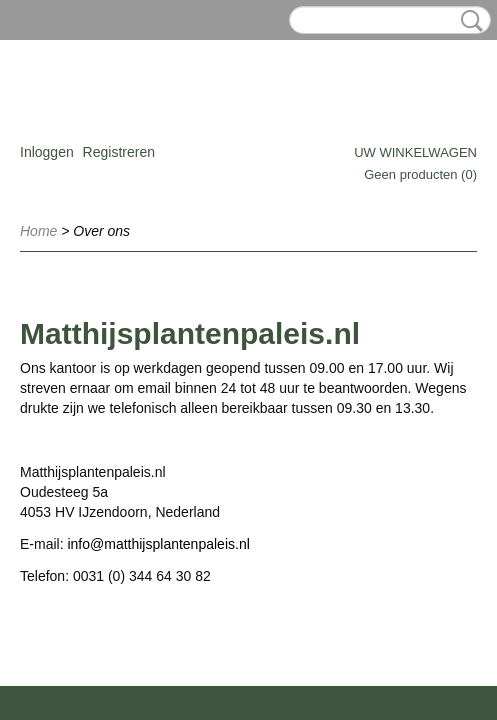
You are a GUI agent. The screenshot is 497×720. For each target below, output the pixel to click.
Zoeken (468, 21)
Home (38, 231)
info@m (91, 544)
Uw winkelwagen (415, 152)
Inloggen (47, 152)
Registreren (119, 152)
